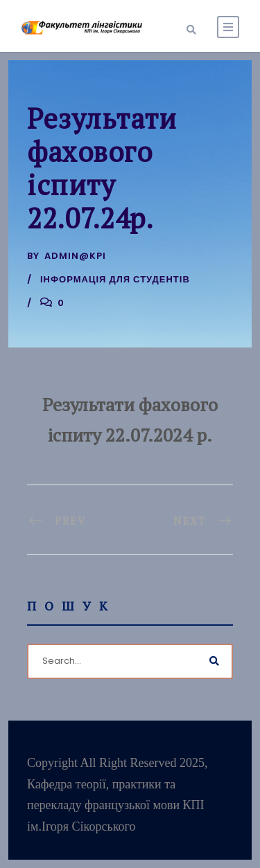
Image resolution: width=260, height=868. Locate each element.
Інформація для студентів (115, 279)
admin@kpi (75, 256)
